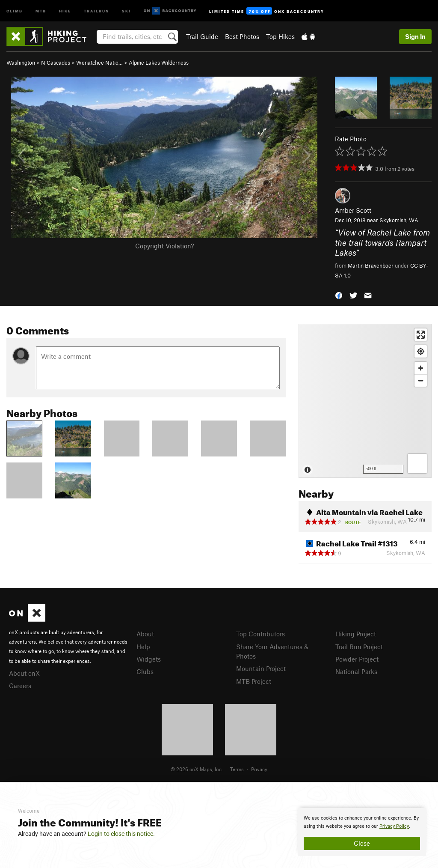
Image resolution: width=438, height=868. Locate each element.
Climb (15, 10)
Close (362, 843)
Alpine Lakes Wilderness (159, 63)
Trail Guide (202, 36)
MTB (41, 10)
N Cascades (56, 63)
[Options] (417, 464)
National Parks (356, 671)
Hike (65, 10)
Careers (20, 686)
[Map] (365, 401)
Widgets (149, 659)
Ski (126, 10)
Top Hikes (280, 36)
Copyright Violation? (164, 246)
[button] (339, 295)
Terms (237, 769)
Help (143, 647)
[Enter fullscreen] (421, 335)
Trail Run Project (359, 647)
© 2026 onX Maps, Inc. (197, 769)
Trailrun (96, 10)
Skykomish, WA (399, 220)
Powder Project (357, 659)
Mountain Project (261, 668)
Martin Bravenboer (371, 265)
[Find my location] (421, 351)
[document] (362, 832)
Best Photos (242, 36)
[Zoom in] (421, 368)
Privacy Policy (394, 826)
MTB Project (254, 681)
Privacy (259, 769)
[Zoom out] (421, 380)
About (145, 634)
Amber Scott (353, 210)
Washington (21, 63)
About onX (24, 673)
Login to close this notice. (121, 834)
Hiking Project (356, 634)
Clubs (145, 671)
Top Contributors (260, 634)
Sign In (415, 36)
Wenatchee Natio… (99, 63)
